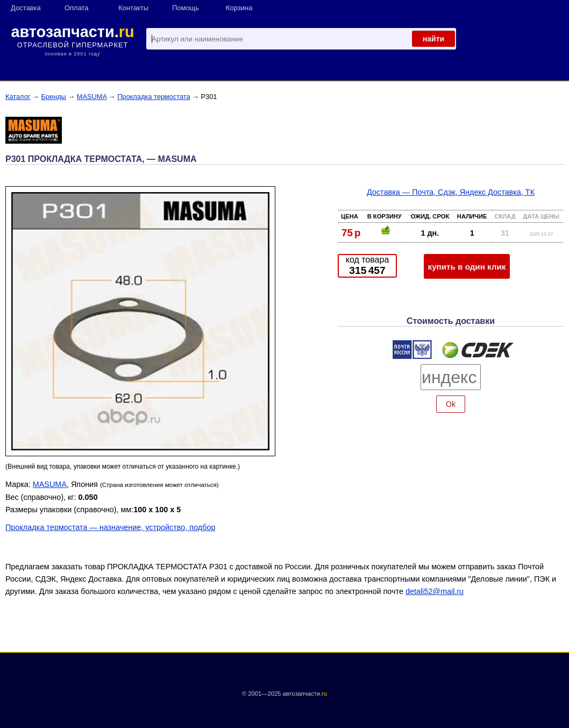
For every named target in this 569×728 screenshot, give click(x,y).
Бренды (53, 97)
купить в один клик (467, 267)
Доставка (26, 8)
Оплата (77, 8)
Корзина (239, 8)
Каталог (18, 97)
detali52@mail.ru (435, 591)
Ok (451, 404)
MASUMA (92, 97)
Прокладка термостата (154, 97)
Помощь (186, 8)
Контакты (133, 8)
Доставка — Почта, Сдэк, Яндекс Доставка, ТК (451, 192)
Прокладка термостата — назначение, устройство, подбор (110, 527)
